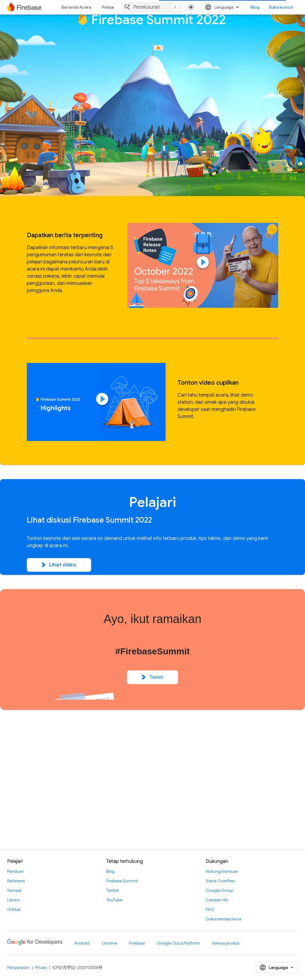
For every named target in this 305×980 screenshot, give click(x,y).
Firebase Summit (122, 881)
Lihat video (59, 565)
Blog (255, 7)
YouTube (114, 900)
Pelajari (109, 7)
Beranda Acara (76, 7)
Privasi (41, 967)
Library (14, 900)
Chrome (109, 943)
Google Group (220, 890)
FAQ (210, 909)
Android (82, 943)
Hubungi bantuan (222, 871)
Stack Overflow (220, 881)
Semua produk (226, 943)
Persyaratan (18, 967)
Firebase (137, 943)
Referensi (16, 881)
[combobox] (151, 7)
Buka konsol (281, 7)
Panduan (15, 871)
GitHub (14, 909)
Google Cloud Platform (178, 943)
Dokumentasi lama (224, 919)
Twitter (113, 890)
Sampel (14, 890)
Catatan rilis (217, 900)
